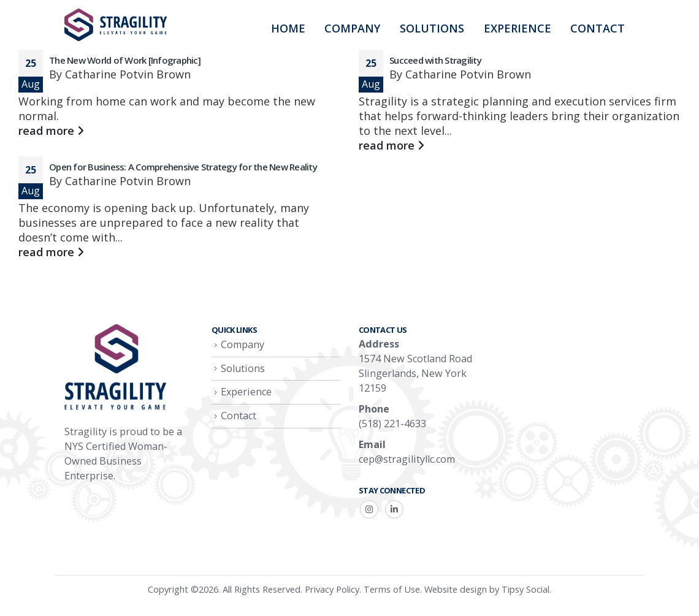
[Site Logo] (116, 25)
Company (352, 28)
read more (51, 131)
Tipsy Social (525, 589)
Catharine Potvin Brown (128, 74)
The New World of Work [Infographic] (125, 60)
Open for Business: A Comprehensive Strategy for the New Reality (183, 167)
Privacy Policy (332, 589)
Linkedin (394, 509)
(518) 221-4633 (392, 424)
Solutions (432, 28)
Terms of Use (392, 589)
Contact (598, 28)
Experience (518, 28)
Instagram (369, 509)
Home (288, 28)
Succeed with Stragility (435, 60)
